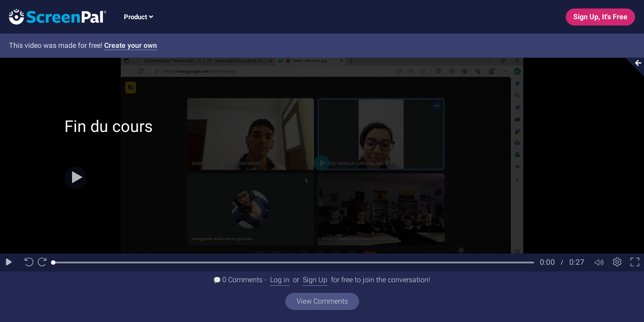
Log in (280, 280)
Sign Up (315, 280)
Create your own (131, 45)
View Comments (322, 301)
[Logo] (53, 16)
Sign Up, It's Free (600, 17)
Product (138, 17)
